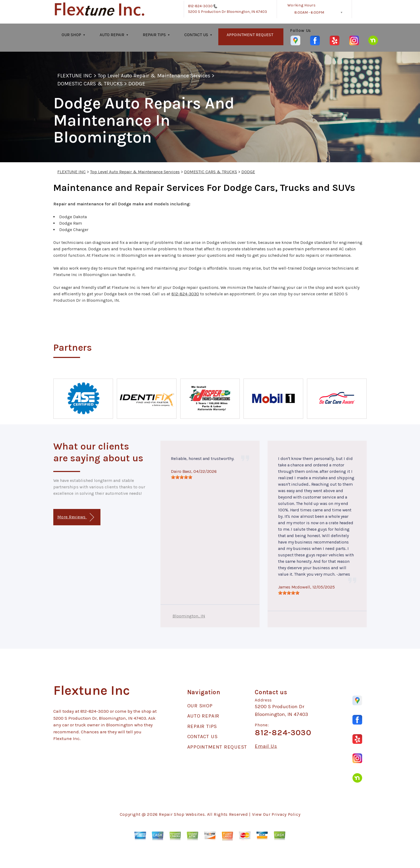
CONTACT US (196, 35)
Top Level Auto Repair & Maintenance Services (154, 76)
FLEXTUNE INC (75, 76)
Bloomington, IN (189, 616)
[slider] (182, 477)
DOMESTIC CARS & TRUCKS (90, 84)
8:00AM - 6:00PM (309, 12)
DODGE (137, 84)
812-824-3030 (200, 6)
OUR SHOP (71, 35)
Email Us (266, 746)
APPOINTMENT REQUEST (250, 35)
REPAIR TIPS (154, 35)
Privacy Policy (286, 814)
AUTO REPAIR (112, 35)
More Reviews (76, 517)
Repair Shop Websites (182, 814)
